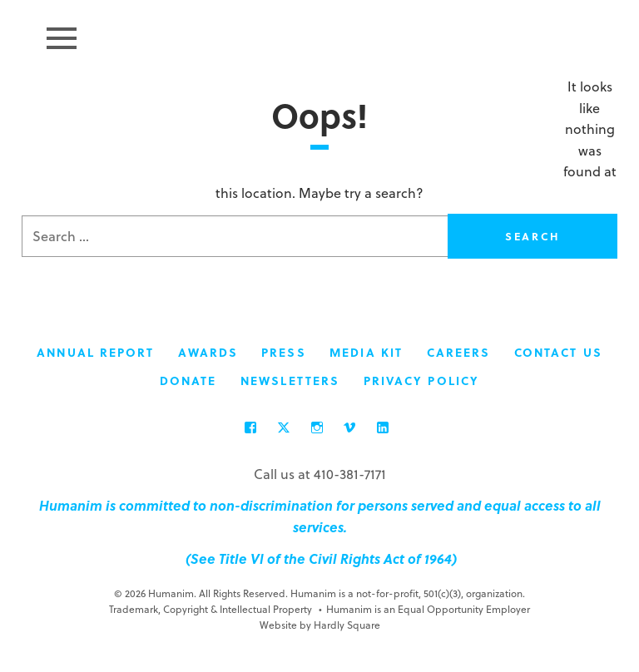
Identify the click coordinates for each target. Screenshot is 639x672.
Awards (208, 353)
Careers (459, 353)
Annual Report (95, 353)
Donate (188, 381)
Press (284, 353)
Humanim (320, 36)
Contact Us (558, 353)
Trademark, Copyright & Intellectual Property (211, 610)
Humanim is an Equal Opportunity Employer (424, 610)
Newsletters (290, 381)
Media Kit (366, 353)
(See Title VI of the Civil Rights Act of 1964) (319, 559)
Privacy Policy (421, 381)
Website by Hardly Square (320, 625)
